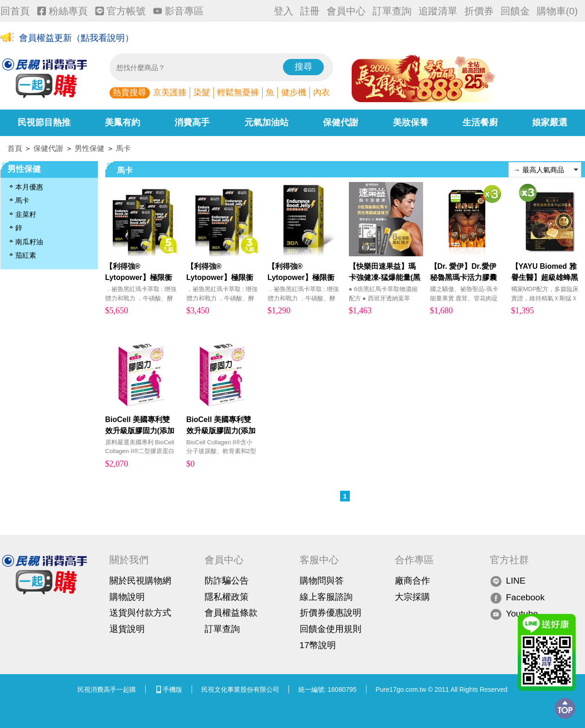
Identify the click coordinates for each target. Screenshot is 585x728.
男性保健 (90, 148)
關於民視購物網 (140, 581)
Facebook (517, 597)
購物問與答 (322, 581)
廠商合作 (412, 581)
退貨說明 (127, 629)
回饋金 (515, 11)
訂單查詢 (392, 11)
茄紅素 (26, 255)
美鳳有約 (122, 122)
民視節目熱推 (44, 122)
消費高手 (192, 122)
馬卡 (123, 148)
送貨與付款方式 (140, 613)
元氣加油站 (267, 122)
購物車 (557, 11)
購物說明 (127, 597)
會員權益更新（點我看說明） (76, 38)
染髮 (202, 92)
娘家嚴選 (550, 122)
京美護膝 (170, 92)
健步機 (294, 92)
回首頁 (15, 11)
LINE (508, 581)
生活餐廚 (480, 122)
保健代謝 (341, 122)
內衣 (321, 92)
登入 (283, 11)
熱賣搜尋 (129, 92)
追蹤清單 (438, 11)
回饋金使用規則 (331, 629)
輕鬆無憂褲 (238, 92)
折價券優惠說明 (331, 613)
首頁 (15, 148)
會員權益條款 (231, 613)
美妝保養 (411, 122)
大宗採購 (412, 597)
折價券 (479, 11)
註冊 (310, 11)
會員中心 (346, 11)
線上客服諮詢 (326, 597)
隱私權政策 (227, 597)
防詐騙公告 (227, 581)
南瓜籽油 (29, 242)
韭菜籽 (26, 214)
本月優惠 (29, 187)
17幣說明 (318, 645)
